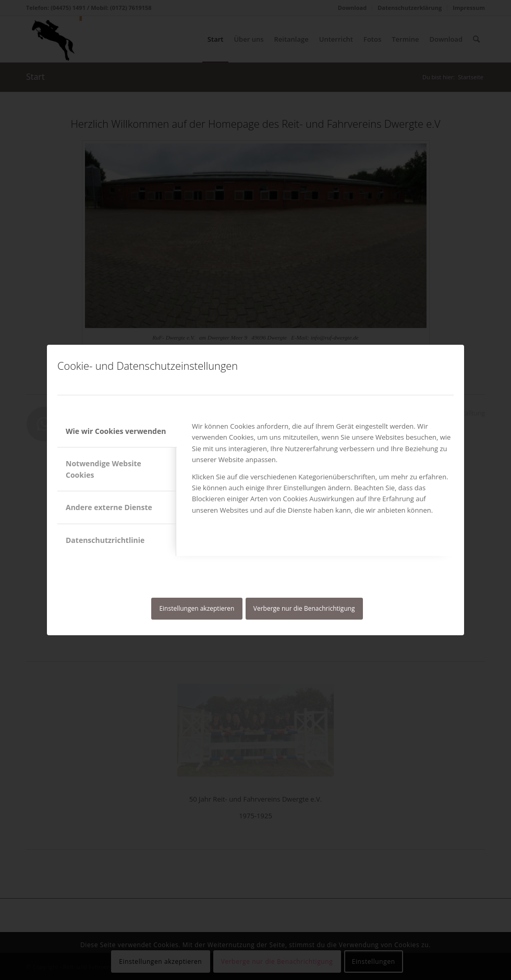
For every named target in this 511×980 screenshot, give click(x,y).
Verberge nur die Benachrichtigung (304, 608)
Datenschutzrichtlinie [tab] (105, 540)
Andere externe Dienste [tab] (109, 507)
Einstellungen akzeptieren (197, 608)
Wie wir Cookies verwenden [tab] (116, 431)
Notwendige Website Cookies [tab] (104, 469)
